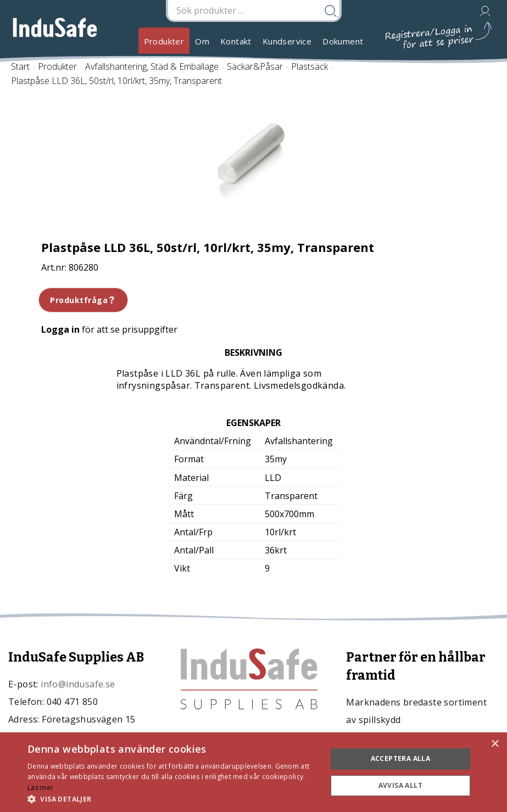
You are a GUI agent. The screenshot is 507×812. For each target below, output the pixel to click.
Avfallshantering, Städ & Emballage (152, 66)
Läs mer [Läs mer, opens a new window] (40, 788)
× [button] (495, 744)
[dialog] (254, 772)
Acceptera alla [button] (401, 758)
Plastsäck (310, 66)
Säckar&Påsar (255, 66)
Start (20, 66)
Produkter (164, 41)
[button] (172, 799)
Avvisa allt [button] (400, 785)
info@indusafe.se (78, 684)
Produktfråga (83, 300)
